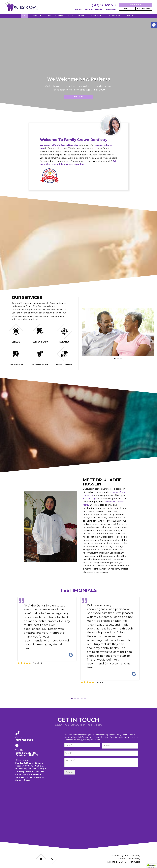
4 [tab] (82, 699)
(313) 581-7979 (104, 5)
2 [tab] (75, 699)
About (36, 16)
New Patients (56, 16)
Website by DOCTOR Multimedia (124, 862)
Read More (78, 97)
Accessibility (134, 859)
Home (25, 16)
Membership (114, 16)
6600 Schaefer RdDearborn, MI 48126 (27, 754)
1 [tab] (72, 699)
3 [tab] (78, 699)
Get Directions (144, 9)
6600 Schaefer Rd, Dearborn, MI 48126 (95, 9)
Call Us (127, 9)
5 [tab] (85, 699)
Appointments (135, 5)
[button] (154, 25)
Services (94, 16)
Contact (131, 16)
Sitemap (122, 859)
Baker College (90, 499)
